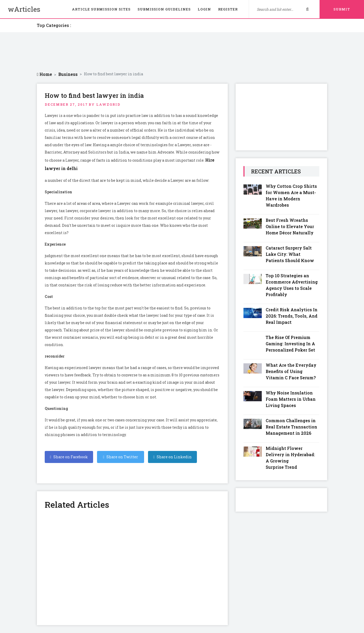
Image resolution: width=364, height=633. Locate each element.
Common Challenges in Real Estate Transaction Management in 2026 (291, 427)
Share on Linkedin (172, 457)
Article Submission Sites (101, 9)
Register (228, 9)
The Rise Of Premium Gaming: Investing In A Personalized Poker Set (290, 344)
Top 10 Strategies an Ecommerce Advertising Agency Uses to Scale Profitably (292, 285)
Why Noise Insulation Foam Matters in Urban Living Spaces (291, 399)
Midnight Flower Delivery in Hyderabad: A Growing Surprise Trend (290, 458)
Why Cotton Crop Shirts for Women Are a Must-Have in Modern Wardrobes (291, 196)
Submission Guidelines (164, 9)
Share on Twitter (121, 457)
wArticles (24, 9)
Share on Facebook (69, 457)
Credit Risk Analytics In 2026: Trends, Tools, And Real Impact (292, 316)
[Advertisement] (182, 52)
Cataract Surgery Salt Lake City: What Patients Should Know (290, 254)
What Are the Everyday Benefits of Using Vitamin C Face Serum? (291, 371)
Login (204, 9)
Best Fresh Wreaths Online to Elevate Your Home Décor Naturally (290, 226)
